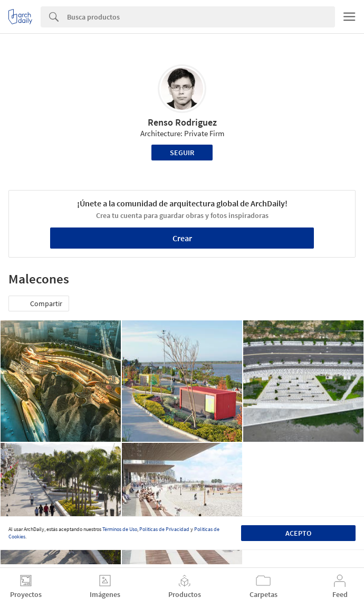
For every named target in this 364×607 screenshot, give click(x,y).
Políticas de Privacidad (164, 529)
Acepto (298, 533)
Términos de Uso (120, 529)
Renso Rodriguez (182, 122)
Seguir (182, 153)
